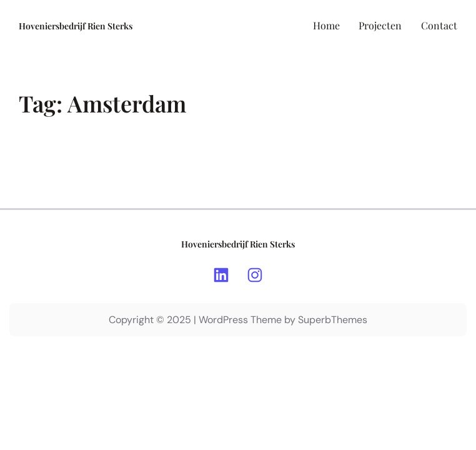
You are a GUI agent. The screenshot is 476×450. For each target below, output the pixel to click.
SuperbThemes (333, 320)
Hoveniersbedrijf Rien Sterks (76, 26)
